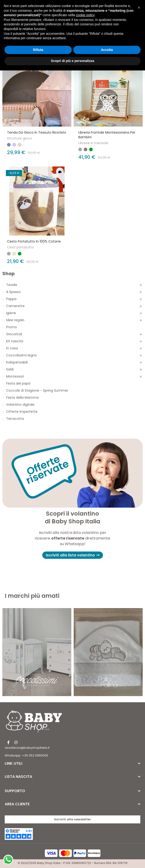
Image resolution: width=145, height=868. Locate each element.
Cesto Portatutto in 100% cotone (34, 241)
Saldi (10, 369)
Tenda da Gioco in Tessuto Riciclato (37, 132)
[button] (73, 555)
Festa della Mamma (22, 397)
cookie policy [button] (85, 15)
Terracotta (15, 419)
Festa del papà (18, 383)
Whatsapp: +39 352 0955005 (26, 755)
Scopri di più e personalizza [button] (72, 61)
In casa (12, 348)
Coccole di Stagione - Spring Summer (37, 390)
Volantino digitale (20, 405)
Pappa (11, 299)
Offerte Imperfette (22, 412)
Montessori (15, 376)
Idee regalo (15, 320)
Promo (11, 327)
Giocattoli (14, 334)
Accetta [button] (107, 50)
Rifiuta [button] (38, 50)
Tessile (12, 285)
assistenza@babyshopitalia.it (27, 748)
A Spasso (13, 292)
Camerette (15, 306)
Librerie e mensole (93, 143)
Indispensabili (17, 362)
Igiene (11, 313)
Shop (9, 274)
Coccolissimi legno (21, 355)
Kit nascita (15, 341)
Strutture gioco (19, 138)
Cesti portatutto (20, 247)
